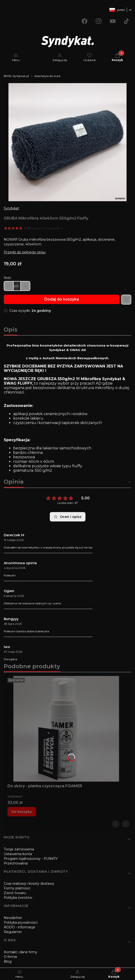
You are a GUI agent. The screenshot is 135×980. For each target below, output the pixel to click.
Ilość (8, 278)
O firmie (10, 957)
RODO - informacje (19, 927)
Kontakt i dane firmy (21, 952)
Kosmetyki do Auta (47, 76)
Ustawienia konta (18, 854)
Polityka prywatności (21, 922)
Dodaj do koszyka (62, 299)
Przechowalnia (16, 863)
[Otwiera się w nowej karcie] (85, 21)
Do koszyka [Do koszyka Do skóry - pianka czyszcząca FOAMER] (22, 812)
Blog (8, 961)
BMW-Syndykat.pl (16, 76)
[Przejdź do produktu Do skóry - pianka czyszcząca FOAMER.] (66, 729)
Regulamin (13, 932)
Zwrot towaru (15, 893)
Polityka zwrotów (18, 898)
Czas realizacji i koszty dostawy (29, 884)
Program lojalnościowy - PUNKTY (31, 859)
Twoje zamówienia (19, 849)
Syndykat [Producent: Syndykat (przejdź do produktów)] (11, 208)
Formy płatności (17, 888)
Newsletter (13, 918)
